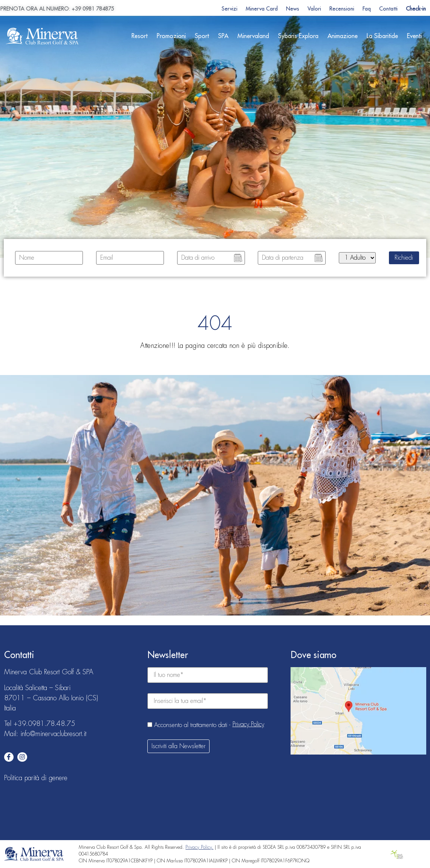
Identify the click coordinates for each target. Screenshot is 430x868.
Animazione (343, 36)
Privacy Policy (248, 724)
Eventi (414, 36)
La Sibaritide (382, 36)
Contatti (388, 9)
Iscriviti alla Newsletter (178, 746)
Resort (140, 36)
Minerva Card (262, 9)
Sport (202, 36)
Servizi (230, 9)
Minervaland (253, 36)
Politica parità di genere (36, 778)
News (293, 9)
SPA (223, 36)
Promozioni (171, 36)
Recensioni (342, 9)
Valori (314, 9)
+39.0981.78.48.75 (44, 724)
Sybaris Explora (298, 36)
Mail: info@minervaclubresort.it (45, 734)
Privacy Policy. (199, 847)
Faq (367, 9)
